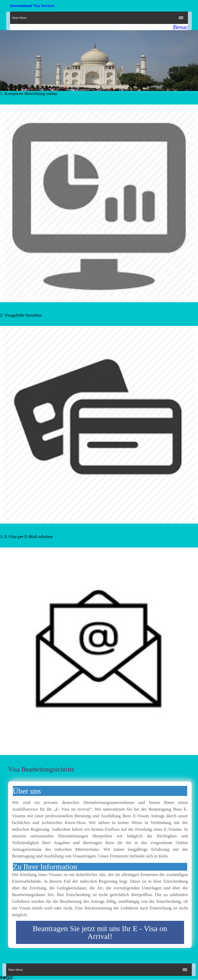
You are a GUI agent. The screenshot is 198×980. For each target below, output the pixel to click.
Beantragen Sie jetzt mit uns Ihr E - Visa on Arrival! (100, 932)
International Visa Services (32, 6)
